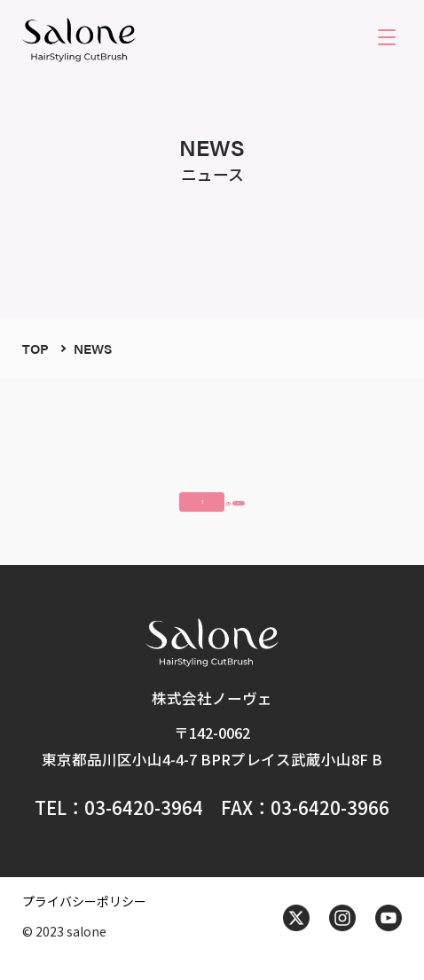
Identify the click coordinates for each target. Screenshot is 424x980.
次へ (287, 506)
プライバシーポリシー (84, 920)
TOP (35, 348)
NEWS (93, 348)
